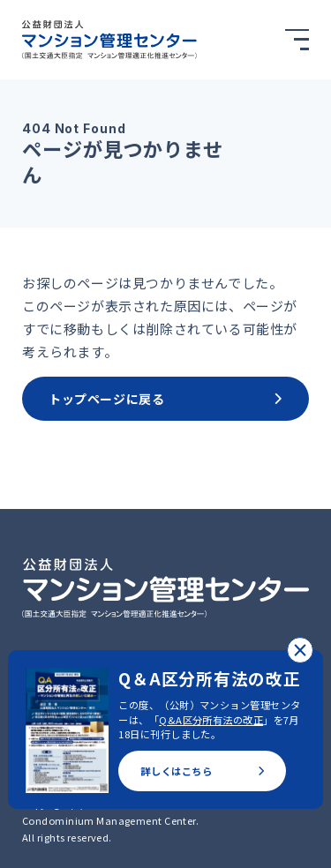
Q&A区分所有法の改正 (211, 720)
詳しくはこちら (202, 771)
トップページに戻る (165, 399)
